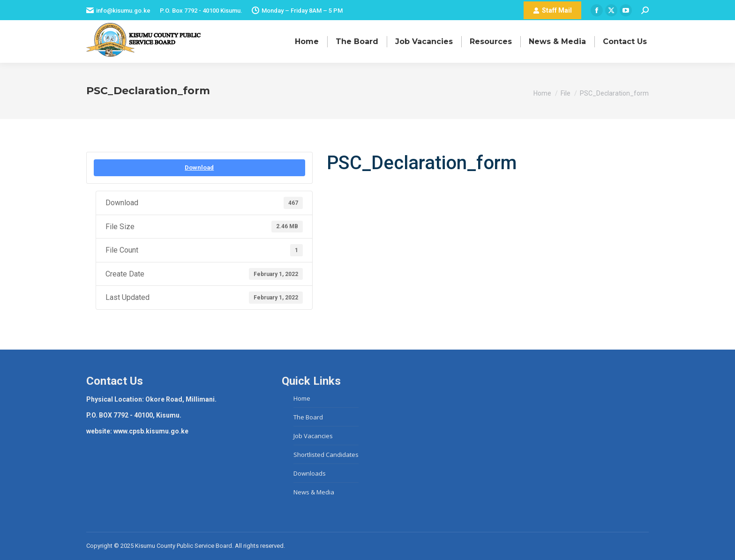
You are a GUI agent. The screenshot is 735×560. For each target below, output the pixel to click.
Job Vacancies (313, 436)
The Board (308, 417)
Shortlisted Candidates (326, 455)
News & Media (314, 492)
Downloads (310, 473)
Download (199, 168)
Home (302, 398)
